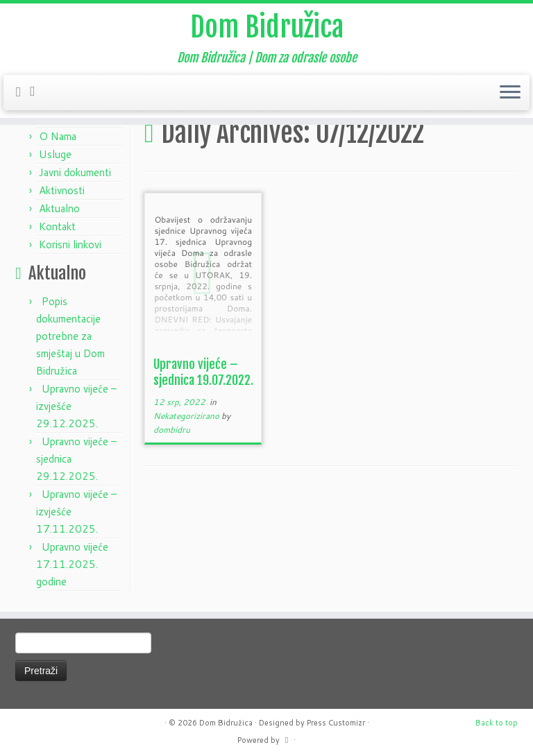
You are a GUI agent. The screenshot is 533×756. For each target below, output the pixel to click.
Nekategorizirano (187, 416)
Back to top (497, 723)
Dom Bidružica (267, 27)
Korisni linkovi (70, 244)
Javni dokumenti (75, 172)
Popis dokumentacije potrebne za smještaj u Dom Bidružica (70, 336)
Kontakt (57, 226)
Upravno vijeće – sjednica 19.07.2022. (203, 372)
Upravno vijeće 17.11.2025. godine (72, 564)
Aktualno (59, 208)
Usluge (55, 154)
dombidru (172, 430)
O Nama (58, 136)
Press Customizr (336, 723)
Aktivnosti (62, 190)
